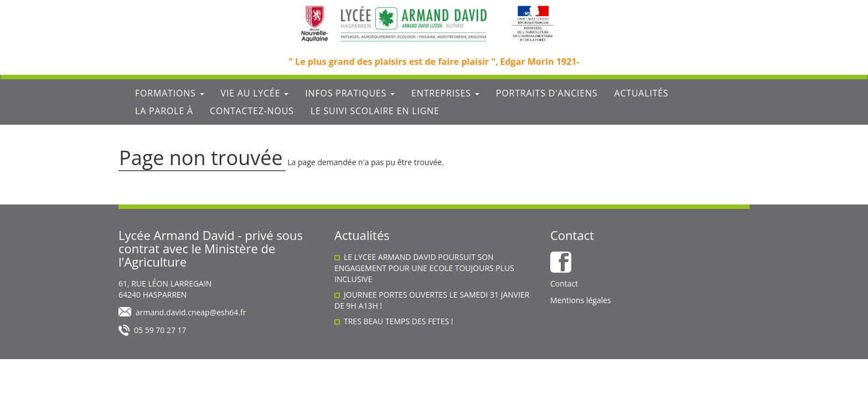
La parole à (164, 111)
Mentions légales (581, 300)
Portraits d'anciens (547, 93)
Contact (564, 283)
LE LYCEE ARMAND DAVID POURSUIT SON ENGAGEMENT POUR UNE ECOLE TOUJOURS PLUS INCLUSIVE (424, 268)
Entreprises (445, 93)
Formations (170, 93)
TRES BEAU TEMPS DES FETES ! (399, 321)
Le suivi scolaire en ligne (375, 111)
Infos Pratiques (350, 93)
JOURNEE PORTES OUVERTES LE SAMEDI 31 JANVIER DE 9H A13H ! (432, 300)
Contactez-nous (252, 111)
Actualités (641, 93)
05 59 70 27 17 (160, 330)
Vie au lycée (255, 93)
